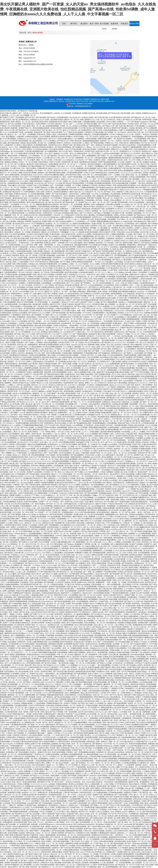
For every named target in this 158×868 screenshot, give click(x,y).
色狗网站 (115, 228)
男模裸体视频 (112, 370)
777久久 (57, 561)
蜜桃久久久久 (29, 843)
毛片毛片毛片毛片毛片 (149, 818)
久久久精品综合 (68, 160)
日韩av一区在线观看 (140, 272)
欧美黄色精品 (126, 805)
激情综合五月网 (48, 523)
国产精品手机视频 (90, 124)
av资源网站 (14, 542)
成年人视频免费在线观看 (120, 544)
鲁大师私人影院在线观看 (67, 393)
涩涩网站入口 (92, 306)
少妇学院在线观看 (90, 597)
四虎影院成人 (63, 410)
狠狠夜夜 (14, 128)
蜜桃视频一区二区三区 (150, 175)
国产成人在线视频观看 (35, 739)
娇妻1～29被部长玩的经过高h (113, 160)
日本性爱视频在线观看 (67, 442)
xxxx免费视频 (78, 425)
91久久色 (31, 381)
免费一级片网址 (20, 381)
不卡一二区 (149, 629)
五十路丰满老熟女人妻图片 (131, 697)
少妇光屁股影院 (14, 434)
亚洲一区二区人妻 (133, 419)
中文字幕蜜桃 (10, 459)
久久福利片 (4, 444)
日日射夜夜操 (129, 224)
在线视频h (91, 415)
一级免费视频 (10, 856)
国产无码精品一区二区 (30, 376)
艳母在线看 (123, 534)
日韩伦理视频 (141, 657)
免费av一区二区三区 (53, 228)
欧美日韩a (81, 478)
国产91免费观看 (6, 357)
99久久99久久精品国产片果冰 (82, 302)
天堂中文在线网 (146, 470)
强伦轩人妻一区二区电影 (29, 255)
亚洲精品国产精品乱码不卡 (109, 190)
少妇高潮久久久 (94, 858)
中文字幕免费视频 (10, 139)
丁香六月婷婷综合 (151, 576)
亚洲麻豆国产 (68, 430)
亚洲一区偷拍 (16, 328)
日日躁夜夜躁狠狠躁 (118, 470)
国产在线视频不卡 (70, 756)
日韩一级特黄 (83, 255)
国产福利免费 (41, 117)
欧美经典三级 (52, 463)
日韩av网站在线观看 (111, 555)
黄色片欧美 (26, 315)
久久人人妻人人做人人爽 (68, 689)
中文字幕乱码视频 (68, 563)
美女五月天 (112, 466)
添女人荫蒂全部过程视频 (84, 625)
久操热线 (18, 425)
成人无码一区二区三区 (8, 285)
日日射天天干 (38, 285)
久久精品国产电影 (146, 495)
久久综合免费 (5, 321)
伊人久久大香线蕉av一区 (91, 368)
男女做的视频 (116, 194)
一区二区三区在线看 (25, 285)
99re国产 (51, 750)
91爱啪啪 (28, 221)
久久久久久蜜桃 (128, 756)
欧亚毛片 (8, 739)
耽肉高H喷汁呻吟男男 (68, 247)
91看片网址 (38, 856)
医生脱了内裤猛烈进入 (21, 247)
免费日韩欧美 (22, 699)
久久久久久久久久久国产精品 (131, 173)
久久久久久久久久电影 (49, 565)
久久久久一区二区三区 (11, 187)
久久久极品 (132, 659)
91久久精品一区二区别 (21, 512)
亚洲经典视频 (151, 684)
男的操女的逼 (68, 198)
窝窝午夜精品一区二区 (28, 417)
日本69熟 (4, 211)
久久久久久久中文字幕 (138, 300)
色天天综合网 (114, 510)
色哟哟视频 (8, 597)
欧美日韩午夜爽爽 (30, 173)
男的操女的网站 (71, 238)
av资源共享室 (95, 181)
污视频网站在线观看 (31, 368)
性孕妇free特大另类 (103, 534)
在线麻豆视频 (67, 353)
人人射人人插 (65, 669)
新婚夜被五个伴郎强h (90, 185)
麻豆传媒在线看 (14, 143)
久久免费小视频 (89, 177)
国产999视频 (15, 529)
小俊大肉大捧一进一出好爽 (146, 207)
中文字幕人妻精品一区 (129, 767)
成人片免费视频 (151, 417)
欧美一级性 (4, 158)
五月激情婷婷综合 (143, 338)
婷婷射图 (138, 557)
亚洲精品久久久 (82, 287)
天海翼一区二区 (66, 126)
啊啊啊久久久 (11, 453)
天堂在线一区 (58, 215)
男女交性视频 (144, 372)
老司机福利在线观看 (147, 410)
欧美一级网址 (132, 846)
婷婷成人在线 (29, 491)
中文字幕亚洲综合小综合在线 (120, 117)
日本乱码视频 (27, 357)
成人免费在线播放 (149, 714)
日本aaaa (57, 213)
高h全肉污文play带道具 (128, 145)
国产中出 (109, 442)
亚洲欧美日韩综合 (33, 655)
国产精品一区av (42, 154)
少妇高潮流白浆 (137, 805)
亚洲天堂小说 (19, 756)
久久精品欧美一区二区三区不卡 (71, 527)
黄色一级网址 (26, 434)
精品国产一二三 (66, 207)
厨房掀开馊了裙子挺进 (42, 132)
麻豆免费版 (20, 578)
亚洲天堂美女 (74, 194)
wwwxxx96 (128, 824)
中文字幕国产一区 (95, 366)
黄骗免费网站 (112, 540)
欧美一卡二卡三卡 (24, 801)
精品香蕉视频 (121, 277)
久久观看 (10, 523)
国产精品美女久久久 (149, 194)
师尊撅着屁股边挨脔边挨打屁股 (38, 410)
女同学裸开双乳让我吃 (73, 175)
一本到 (123, 699)
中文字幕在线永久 (85, 612)
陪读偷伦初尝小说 (18, 786)
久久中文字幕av (60, 812)
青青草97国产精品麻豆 (120, 128)
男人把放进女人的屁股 (68, 478)
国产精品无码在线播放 (63, 697)
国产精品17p (94, 287)
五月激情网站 (98, 519)
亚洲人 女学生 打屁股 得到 (82, 351)
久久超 (129, 559)
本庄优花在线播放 (116, 669)
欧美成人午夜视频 (37, 247)
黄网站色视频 (54, 262)
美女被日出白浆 (121, 517)
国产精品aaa (69, 544)
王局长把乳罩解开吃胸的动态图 (112, 264)
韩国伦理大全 (10, 266)
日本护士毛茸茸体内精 (37, 705)
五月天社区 (4, 196)
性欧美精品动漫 (58, 366)
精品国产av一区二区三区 (64, 722)
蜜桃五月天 (49, 292)
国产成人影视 (25, 612)
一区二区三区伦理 (92, 137)
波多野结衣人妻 (54, 625)
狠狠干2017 (74, 349)
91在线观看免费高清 (31, 406)
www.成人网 (130, 788)
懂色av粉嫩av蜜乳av (66, 139)
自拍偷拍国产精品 (83, 818)
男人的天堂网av (109, 224)
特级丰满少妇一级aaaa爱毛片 (43, 434)
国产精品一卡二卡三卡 (79, 402)
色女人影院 (100, 275)
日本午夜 (59, 536)
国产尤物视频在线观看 (130, 570)
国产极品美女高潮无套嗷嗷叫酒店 (86, 733)
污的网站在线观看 (104, 149)
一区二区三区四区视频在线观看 (76, 366)
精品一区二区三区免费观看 (21, 332)
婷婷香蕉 (16, 255)
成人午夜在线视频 (121, 383)
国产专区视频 (82, 296)
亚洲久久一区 (59, 292)
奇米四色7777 (151, 211)
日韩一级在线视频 (71, 712)
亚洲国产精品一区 (32, 625)
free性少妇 (39, 440)
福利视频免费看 (71, 408)
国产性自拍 (44, 351)
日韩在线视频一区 (69, 474)
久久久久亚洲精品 (50, 141)
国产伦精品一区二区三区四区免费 (110, 156)
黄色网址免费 (143, 623)
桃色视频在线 (111, 623)
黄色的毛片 (54, 357)
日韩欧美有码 (76, 209)
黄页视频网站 (93, 599)
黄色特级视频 (69, 391)
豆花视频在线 (32, 572)
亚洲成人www (104, 137)
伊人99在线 (11, 650)
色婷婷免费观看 (116, 294)
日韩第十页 (28, 294)
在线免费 (73, 534)
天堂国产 (13, 778)
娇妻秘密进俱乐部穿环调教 (78, 340)
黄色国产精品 (100, 500)
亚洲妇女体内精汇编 (29, 795)
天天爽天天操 (15, 168)
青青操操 (138, 693)
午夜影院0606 (144, 570)
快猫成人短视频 (120, 746)
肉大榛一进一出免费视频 (47, 143)
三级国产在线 (43, 701)
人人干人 (85, 432)
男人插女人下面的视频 (81, 453)
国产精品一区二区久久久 (128, 720)
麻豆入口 (66, 130)
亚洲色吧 (12, 818)
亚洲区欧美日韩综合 (34, 158)
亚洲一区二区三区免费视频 (43, 506)
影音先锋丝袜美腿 (89, 149)
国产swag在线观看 (29, 449)
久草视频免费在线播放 (135, 302)
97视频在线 (23, 156)
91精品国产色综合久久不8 (65, 491)
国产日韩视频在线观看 (98, 553)
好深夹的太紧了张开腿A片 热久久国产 (15, 177)
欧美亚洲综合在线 (27, 839)
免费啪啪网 (100, 582)
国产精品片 (124, 867)
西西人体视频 (133, 283)
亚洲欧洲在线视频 (112, 640)
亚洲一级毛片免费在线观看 (10, 175)
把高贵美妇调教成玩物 (139, 502)
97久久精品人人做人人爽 (31, 508)
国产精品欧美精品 (80, 357)
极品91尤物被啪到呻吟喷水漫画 (17, 457)
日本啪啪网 (45, 538)
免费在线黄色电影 (36, 181)
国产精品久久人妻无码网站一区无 (125, 260)
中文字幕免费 (35, 177)
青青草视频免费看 (48, 226)
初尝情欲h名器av (57, 120)
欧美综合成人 (119, 321)
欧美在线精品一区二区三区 (87, 258)
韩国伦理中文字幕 (126, 527)
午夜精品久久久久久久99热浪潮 (23, 555)
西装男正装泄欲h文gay (21, 383)
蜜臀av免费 (127, 635)
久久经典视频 (22, 321)
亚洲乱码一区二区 (128, 406)
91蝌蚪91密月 (35, 209)
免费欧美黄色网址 (14, 557)
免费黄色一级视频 (148, 370)
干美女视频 (146, 219)
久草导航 (57, 733)
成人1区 (147, 315)
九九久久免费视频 (108, 773)
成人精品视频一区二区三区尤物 (12, 665)
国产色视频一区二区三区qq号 (116, 132)
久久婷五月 (119, 209)
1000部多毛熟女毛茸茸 (13, 525)
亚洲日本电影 (55, 234)
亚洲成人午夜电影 (26, 323)
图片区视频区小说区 (107, 434)
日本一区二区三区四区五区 (106, 120)
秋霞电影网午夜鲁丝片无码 (25, 638)
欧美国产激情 (66, 379)
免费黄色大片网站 (131, 793)
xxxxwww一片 (142, 292)
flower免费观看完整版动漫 (14, 408)
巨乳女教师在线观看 (56, 149)
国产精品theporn (140, 215)
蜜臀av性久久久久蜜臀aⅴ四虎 (122, 149)
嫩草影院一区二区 (132, 521)
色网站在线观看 (106, 323)
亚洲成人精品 (148, 693)
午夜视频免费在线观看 (19, 725)
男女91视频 (55, 209)
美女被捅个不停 (133, 342)
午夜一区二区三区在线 (65, 655)
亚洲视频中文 (126, 137)
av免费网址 (121, 578)
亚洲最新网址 (111, 578)
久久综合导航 (144, 599)
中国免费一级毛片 (62, 275)
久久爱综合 (18, 145)
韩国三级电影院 (124, 684)
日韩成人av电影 (88, 117)
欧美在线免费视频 (98, 529)
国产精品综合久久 (22, 130)
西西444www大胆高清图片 (18, 281)
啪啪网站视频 (38, 372)
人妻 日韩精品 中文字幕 (130, 584)
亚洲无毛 (49, 192)
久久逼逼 (14, 238)
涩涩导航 (143, 287)
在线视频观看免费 (7, 716)
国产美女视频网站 (99, 238)
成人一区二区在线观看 (97, 797)
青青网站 (87, 204)
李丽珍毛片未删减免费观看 (132, 147)
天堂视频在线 (22, 538)
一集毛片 (140, 512)
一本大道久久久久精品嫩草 (60, 200)
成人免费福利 (81, 563)
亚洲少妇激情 (98, 279)
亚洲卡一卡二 (76, 308)
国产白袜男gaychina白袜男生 (84, 824)
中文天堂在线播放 (76, 243)
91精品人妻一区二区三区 (37, 519)
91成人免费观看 (90, 517)
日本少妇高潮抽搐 (95, 722)
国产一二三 (134, 268)
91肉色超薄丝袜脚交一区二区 (90, 272)
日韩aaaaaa (77, 436)
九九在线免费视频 (122, 300)
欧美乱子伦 (141, 648)
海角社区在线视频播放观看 (37, 444)
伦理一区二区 (18, 215)
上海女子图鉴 (109, 784)
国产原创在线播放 (22, 752)
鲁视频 (119, 735)
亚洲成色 (121, 313)
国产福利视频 (14, 506)
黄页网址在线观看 (38, 623)
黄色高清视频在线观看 (41, 128)
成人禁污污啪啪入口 (29, 366)
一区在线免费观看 (140, 139)
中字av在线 (127, 710)
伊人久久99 (116, 374)
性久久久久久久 (34, 459)
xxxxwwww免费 (6, 264)
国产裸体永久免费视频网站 (98, 510)
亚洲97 (123, 468)
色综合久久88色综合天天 (58, 385)
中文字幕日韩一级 (119, 419)
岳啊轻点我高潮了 (27, 540)
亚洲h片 (124, 667)
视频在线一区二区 (39, 393)
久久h (43, 495)
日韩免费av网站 (63, 117)
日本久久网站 (111, 122)
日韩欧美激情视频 (107, 330)
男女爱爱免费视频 (38, 455)
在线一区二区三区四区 (14, 661)
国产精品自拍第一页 (70, 202)
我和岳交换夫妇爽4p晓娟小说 (75, 281)
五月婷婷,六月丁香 (50, 472)
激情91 (78, 773)
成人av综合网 (130, 839)
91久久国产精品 (49, 551)
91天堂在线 (78, 701)
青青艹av (34, 512)
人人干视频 (97, 750)
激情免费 (59, 682)
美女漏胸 (123, 510)
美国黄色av (86, 485)
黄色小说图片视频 (75, 122)
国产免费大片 (5, 117)
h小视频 (79, 289)
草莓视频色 (54, 538)
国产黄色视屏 (98, 128)
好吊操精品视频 (124, 642)
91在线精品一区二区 (61, 803)
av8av (86, 173)
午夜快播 (30, 761)
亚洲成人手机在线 (123, 141)
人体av (150, 262)
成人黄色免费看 (26, 865)
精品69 (71, 304)
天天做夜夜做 (40, 438)
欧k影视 (64, 476)
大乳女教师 (107, 391)
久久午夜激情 (68, 691)
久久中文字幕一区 (102, 147)
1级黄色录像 (86, 480)
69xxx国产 (110, 797)
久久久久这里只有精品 (121, 519)
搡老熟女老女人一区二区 (18, 196)
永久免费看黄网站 (51, 151)
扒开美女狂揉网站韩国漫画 (136, 258)
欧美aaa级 (98, 542)
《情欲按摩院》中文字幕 (77, 325)
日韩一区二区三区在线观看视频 (129, 540)
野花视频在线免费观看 (103, 183)
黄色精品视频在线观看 (104, 580)
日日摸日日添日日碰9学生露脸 (38, 234)
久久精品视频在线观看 (51, 669)
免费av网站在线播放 (123, 226)
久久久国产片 (57, 334)
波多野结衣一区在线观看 (141, 604)
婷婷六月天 (90, 266)
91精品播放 (5, 168)
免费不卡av (122, 846)
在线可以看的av (105, 287)
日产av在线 (87, 313)
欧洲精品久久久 (126, 646)
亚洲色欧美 (93, 334)
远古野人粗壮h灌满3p (86, 712)
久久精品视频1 (104, 194)
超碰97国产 (101, 372)
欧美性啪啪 (101, 122)
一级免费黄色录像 (143, 366)
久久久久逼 (36, 332)
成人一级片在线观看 (127, 701)
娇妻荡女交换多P (60, 506)
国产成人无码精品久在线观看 (56, 236)
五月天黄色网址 (56, 198)
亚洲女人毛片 (102, 525)
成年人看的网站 (70, 196)
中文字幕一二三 (49, 735)
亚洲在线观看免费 (56, 793)
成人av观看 (5, 725)
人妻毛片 (11, 489)
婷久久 (89, 627)
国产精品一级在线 (52, 860)
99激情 (134, 451)
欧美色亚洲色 (106, 181)
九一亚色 (57, 245)
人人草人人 (135, 432)
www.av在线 (123, 714)
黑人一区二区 (44, 584)
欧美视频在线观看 (7, 625)
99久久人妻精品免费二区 (22, 249)
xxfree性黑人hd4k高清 (41, 746)
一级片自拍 (141, 183)
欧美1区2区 (111, 351)
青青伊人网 (26, 455)
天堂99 (139, 219)
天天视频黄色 (119, 207)
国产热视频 (36, 470)
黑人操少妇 (130, 468)
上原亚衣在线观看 (146, 279)
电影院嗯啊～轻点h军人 (138, 404)
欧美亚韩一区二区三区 (142, 572)
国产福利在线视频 (22, 141)
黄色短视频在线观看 (60, 739)
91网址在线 (70, 718)
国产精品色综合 (34, 389)
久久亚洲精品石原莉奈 (34, 213)
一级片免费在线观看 (108, 340)
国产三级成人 (30, 342)
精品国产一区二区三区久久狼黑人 (20, 362)
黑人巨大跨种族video (52, 217)
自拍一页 (111, 226)
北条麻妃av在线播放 (11, 606)
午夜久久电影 (44, 406)
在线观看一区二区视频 (73, 185)
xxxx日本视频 (24, 292)
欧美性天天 (141, 311)
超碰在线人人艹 (123, 833)
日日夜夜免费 (84, 181)
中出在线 (56, 247)
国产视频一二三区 (99, 351)
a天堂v (137, 480)
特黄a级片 (21, 342)
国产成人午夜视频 (10, 221)
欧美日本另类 (48, 270)
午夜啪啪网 (106, 527)
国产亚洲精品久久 (79, 147)
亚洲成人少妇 (21, 729)
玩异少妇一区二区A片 (106, 621)
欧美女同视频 (79, 137)
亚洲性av (52, 589)
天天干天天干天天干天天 (76, 266)
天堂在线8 (58, 160)
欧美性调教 (14, 616)
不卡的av (20, 551)
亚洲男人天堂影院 (71, 703)
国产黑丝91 (12, 678)
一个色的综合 (82, 164)
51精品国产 (54, 667)
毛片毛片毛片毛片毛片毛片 (79, 381)
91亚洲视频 (21, 287)
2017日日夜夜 (48, 268)
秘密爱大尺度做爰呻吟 (136, 629)
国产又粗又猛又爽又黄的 (118, 124)
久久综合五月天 (109, 366)
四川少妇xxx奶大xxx (36, 281)
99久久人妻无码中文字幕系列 (124, 493)
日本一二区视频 (114, 175)
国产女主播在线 (20, 164)
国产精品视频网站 (117, 389)
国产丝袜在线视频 (24, 574)
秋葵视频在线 (123, 638)
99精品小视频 (40, 843)
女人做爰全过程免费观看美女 (80, 224)
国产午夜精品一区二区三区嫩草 (24, 160)
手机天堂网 (146, 359)
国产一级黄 (88, 572)
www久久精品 (6, 782)
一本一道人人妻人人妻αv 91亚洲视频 (98, 778)
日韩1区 (88, 211)
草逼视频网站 (44, 759)
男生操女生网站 (9, 572)
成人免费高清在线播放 (38, 230)
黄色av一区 (91, 147)
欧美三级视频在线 (98, 204)
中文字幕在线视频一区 (43, 302)
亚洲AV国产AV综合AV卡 (87, 591)
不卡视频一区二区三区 (131, 334)
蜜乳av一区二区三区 (72, 120)
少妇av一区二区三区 (142, 170)
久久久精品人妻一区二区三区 (132, 204)
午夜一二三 (151, 158)
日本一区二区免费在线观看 (65, 616)
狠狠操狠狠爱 (78, 353)
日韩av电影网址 (94, 404)
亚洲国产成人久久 (85, 202)
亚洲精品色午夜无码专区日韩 (102, 835)
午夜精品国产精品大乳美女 (56, 814)
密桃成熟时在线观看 (56, 644)
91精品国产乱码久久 (116, 595)
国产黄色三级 (83, 703)
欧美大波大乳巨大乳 (44, 334)
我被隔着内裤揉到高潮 (123, 678)
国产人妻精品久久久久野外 (59, 154)
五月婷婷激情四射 (11, 712)
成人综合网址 (57, 648)
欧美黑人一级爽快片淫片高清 (50, 557)
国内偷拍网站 (37, 818)
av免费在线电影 (109, 359)
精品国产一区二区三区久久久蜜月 (41, 219)
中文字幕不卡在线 (69, 226)
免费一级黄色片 (102, 742)
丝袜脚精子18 (101, 752)
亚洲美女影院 (36, 489)
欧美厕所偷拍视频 (33, 279)
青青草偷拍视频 (58, 370)
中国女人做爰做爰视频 (47, 835)
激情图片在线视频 (77, 230)
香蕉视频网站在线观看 (131, 669)
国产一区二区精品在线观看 (11, 245)
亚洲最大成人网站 (14, 236)
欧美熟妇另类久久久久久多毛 (79, 633)
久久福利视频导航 (9, 589)
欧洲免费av (85, 228)
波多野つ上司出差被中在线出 (119, 661)
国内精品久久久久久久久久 (138, 383)
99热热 (54, 833)
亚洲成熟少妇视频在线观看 (141, 449)
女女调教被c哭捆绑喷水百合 (134, 347)
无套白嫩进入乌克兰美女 (17, 185)
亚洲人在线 (32, 822)
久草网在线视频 (137, 525)
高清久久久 (142, 478)
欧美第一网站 (55, 748)
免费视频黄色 (33, 345)
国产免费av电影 (40, 463)
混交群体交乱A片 (93, 767)
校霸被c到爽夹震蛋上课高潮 (56, 640)
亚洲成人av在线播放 (80, 126)
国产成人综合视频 (24, 385)
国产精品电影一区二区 (134, 332)
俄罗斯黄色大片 (146, 567)
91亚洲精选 (23, 166)
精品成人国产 (152, 156)
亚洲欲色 (6, 635)
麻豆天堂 (37, 404)
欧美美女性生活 (92, 644)
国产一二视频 (8, 805)
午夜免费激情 (85, 805)
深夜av (123, 500)
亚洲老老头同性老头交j (57, 266)
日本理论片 (24, 735)
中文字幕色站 (116, 570)
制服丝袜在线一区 (62, 419)
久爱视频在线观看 (89, 122)
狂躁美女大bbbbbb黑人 (61, 650)
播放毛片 (137, 243)
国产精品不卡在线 (151, 805)
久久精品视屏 (81, 385)
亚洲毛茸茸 (22, 642)
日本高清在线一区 (73, 187)
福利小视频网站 (28, 190)
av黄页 (111, 258)
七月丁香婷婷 (91, 221)
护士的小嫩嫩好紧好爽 (102, 230)
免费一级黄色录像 (113, 500)
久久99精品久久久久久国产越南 (121, 610)
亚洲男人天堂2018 (18, 353)
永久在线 (92, 534)
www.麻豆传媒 (33, 803)
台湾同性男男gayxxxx (47, 824)
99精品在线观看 (122, 780)
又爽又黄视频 (123, 296)
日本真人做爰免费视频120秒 (61, 542)
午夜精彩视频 (81, 767)
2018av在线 (89, 455)
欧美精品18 (37, 221)
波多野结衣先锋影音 (123, 508)
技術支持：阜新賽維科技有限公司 (79, 106)
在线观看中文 (46, 468)
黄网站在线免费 (74, 521)
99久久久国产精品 (66, 151)
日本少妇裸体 (113, 810)
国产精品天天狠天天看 (34, 854)
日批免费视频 (46, 283)
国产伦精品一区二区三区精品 (144, 234)
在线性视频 (124, 555)
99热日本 (115, 527)
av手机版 (30, 287)
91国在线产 (70, 714)
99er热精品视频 (42, 644)
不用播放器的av (9, 729)
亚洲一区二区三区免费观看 (24, 510)
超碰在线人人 (53, 478)
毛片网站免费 (74, 574)
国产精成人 (89, 230)
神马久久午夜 (10, 130)
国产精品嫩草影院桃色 (25, 325)
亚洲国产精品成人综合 (55, 391)
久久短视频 (135, 402)
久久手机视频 (119, 788)
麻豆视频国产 (11, 137)
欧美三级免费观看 (15, 689)
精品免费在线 (116, 697)
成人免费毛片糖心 (27, 387)
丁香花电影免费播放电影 (120, 593)
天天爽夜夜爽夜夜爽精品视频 (33, 425)
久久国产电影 (141, 689)
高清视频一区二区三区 (95, 406)
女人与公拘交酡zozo (112, 379)
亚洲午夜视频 (147, 168)
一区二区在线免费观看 (123, 863)
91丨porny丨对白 (12, 147)
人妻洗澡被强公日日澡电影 (67, 820)
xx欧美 (48, 765)
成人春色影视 (51, 610)
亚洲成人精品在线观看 (29, 143)
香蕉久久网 (140, 839)
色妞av (106, 595)
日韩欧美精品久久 (127, 693)
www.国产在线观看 (126, 357)
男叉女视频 (150, 865)
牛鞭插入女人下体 (112, 143)
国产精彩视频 (23, 289)
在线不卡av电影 (55, 162)
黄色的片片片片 (14, 440)
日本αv (14, 321)
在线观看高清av (26, 393)
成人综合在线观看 (17, 151)
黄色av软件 (37, 497)
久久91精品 (52, 519)
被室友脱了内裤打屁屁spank (37, 164)
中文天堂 (136, 287)
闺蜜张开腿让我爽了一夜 (107, 139)
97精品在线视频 (75, 419)
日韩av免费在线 (17, 179)
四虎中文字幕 (97, 130)
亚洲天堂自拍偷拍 (50, 659)
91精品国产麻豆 (111, 396)
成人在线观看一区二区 (62, 219)
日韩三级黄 (45, 801)
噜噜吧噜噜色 (130, 438)
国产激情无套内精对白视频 (56, 173)
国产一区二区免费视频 (130, 446)
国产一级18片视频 (65, 364)
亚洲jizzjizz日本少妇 (31, 215)
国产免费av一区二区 (118, 606)
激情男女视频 (128, 243)
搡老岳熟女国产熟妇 (20, 198)
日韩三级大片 (98, 419)
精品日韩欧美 (28, 145)
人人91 (71, 170)
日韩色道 (32, 258)
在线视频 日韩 (63, 243)
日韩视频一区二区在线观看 (69, 580)
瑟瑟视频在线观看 (105, 493)
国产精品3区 (80, 487)
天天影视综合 (89, 425)
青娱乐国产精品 (124, 423)
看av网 (86, 648)
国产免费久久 (129, 353)
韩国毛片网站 (70, 328)
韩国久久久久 (19, 523)
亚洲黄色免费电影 (120, 597)
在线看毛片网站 (114, 173)
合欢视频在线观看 (139, 158)
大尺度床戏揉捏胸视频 (111, 217)
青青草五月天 (97, 217)
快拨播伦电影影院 (48, 287)
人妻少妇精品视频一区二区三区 (40, 699)
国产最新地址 (52, 156)
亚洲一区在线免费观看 (144, 778)
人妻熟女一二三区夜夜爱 (31, 226)
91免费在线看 (131, 500)
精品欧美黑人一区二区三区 (19, 480)
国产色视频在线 (104, 353)
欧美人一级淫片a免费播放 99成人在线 (82, 372)
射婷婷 (28, 744)
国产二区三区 (123, 396)
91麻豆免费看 (112, 846)
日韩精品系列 (78, 151)
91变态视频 (139, 353)
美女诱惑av (115, 247)
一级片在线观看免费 (113, 584)
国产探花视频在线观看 (44, 258)
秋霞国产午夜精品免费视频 (44, 483)
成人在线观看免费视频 (51, 126)
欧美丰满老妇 (130, 657)
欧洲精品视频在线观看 (54, 691)
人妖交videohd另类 (102, 574)
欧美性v (39, 697)
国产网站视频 (44, 200)
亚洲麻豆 (146, 162)
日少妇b (36, 865)
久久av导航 (39, 190)
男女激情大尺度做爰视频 (108, 848)
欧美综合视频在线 (31, 408)
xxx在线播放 (119, 262)
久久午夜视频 (83, 427)
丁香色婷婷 (145, 790)
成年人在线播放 (47, 179)
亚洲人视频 (113, 357)
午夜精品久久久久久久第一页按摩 (128, 134)
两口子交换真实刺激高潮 (138, 255)
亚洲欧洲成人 (118, 323)
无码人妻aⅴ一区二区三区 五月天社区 (18, 765)
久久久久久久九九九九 (33, 553)
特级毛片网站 (54, 701)
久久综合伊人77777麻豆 (84, 160)
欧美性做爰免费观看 (133, 376)
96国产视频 (142, 848)
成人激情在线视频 (147, 285)
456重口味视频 (106, 325)
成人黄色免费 (15, 404)
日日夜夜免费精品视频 (32, 548)
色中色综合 (101, 449)
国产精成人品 (53, 612)
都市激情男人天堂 (113, 398)
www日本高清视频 (133, 232)
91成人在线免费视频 (132, 803)
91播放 (144, 650)
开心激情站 (147, 457)
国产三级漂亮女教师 (33, 485)
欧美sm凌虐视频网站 (126, 170)
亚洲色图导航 (103, 652)
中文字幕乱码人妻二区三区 (35, 228)
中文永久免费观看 (77, 168)
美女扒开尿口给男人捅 (73, 635)
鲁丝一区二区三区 (21, 432)
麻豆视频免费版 (43, 591)
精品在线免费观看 (51, 342)
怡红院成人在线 (113, 468)
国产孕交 (91, 355)
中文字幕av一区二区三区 (44, 170)
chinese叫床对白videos (39, 612)
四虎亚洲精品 (32, 317)
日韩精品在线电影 (32, 137)
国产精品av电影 (65, 744)
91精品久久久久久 (62, 684)
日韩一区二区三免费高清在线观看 (12, 213)
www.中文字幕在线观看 (73, 149)
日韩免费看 (112, 219)
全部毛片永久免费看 (84, 234)
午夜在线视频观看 (10, 302)
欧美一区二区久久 (82, 718)
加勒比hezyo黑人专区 (134, 251)
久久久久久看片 (67, 733)
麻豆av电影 (52, 355)
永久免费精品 (79, 139)
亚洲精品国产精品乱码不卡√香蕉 (35, 478)
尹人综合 (76, 761)
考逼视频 (129, 213)
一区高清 (83, 355)
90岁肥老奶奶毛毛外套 (101, 234)
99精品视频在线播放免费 (98, 427)
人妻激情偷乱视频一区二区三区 (42, 595)
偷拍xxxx (4, 323)
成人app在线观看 (36, 141)
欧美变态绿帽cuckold (79, 582)
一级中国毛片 (119, 835)
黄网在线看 (105, 708)
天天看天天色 (70, 584)
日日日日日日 (38, 175)
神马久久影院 (14, 170)
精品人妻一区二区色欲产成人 (113, 198)
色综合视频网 (47, 325)
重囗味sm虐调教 (72, 355)
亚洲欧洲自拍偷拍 (40, 323)
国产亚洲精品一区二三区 (36, 678)
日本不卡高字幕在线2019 (39, 262)
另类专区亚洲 (124, 270)
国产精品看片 (150, 347)
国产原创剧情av (128, 563)
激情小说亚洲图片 (92, 190)
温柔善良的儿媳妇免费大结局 (138, 277)
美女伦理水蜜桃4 (39, 765)
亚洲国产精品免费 (11, 863)
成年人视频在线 (98, 196)
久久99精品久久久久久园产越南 (135, 156)
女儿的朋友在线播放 (41, 149)
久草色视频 (89, 183)
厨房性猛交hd (38, 362)
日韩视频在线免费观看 (90, 421)
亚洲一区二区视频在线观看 (21, 470)
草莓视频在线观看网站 (96, 616)
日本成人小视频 (17, 173)
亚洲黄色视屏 (84, 370)
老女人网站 (150, 695)
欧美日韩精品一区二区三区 (137, 841)
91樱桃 (143, 432)
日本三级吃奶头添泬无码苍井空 (136, 504)
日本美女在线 (99, 379)
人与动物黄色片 (76, 593)
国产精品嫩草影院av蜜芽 (83, 423)
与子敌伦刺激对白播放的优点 (20, 623)
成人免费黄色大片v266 (70, 788)
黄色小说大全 (38, 665)
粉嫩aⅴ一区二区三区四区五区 (103, 495)
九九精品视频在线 (84, 238)
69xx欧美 (134, 786)
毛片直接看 (61, 858)
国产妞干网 (140, 676)
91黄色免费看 (91, 663)
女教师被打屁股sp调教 (68, 699)
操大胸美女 (31, 349)
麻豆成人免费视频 (14, 599)
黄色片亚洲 (4, 234)
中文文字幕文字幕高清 (81, 241)
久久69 (150, 646)
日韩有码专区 (140, 589)
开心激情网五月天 (41, 277)
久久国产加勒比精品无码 (98, 173)
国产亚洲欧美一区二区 (116, 682)
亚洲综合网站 (88, 436)
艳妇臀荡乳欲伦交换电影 (88, 162)
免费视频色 (147, 712)
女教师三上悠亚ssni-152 (127, 166)
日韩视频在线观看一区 (87, 640)
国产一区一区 (40, 555)
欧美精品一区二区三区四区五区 (57, 224)
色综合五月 (147, 196)
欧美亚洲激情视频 (38, 194)
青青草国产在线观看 (94, 198)
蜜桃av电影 (125, 217)
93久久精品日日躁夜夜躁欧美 (147, 722)
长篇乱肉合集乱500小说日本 (57, 567)
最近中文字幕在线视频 (25, 302)
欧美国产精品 (119, 676)
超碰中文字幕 (36, 744)
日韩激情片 (142, 597)
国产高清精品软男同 (146, 822)
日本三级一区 (110, 765)
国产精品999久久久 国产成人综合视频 (26, 814)
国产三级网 (94, 540)
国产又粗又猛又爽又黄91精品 (130, 168)
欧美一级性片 (129, 674)
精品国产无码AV (79, 644)
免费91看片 (5, 708)
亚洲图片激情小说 (48, 221)
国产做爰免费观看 (81, 674)
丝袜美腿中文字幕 (66, 406)
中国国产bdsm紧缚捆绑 (76, 801)
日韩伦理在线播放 (101, 158)
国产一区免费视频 (29, 134)
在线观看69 (110, 209)
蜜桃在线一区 (51, 446)
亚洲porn (79, 323)
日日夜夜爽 (25, 776)
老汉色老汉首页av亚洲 (40, 122)
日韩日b (120, 334)
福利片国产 (54, 689)
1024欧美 (80, 621)
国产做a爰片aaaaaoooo (140, 122)
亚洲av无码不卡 (6, 720)
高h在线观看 (82, 769)
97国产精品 (132, 667)
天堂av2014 (144, 616)
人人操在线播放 (23, 262)
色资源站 (150, 459)
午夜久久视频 (100, 430)
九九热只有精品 (74, 659)
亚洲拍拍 (97, 160)
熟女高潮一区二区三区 (79, 321)
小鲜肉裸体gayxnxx (128, 325)
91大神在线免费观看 (115, 355)
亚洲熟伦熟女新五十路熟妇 (136, 483)
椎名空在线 (137, 771)
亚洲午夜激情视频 (7, 334)
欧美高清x (51, 230)
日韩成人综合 (138, 315)
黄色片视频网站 (6, 383)
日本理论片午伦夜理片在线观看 (146, 663)
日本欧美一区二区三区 (59, 521)
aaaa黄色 (67, 332)
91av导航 (68, 531)
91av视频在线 (87, 519)
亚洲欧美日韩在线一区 (22, 194)
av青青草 (94, 226)
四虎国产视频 (136, 608)
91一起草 (120, 179)
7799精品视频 (14, 746)
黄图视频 (86, 457)
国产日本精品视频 (15, 604)
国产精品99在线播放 (112, 196)
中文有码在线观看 (51, 829)
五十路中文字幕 (98, 716)
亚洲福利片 (95, 338)
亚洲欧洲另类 (86, 130)
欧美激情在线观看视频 (61, 461)
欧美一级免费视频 (109, 506)
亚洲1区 (110, 383)
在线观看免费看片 (11, 272)
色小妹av (151, 255)
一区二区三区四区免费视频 (18, 219)
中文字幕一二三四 (88, 298)
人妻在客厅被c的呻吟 (71, 793)
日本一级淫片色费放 (29, 168)
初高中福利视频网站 (60, 372)
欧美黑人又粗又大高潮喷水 (100, 812)
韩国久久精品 (51, 134)
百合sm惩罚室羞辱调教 (52, 311)
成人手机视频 (76, 686)
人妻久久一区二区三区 (149, 179)
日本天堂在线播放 (65, 453)
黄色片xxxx (138, 389)
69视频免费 (50, 338)
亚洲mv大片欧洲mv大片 (110, 328)
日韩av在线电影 (15, 306)
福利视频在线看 (38, 151)
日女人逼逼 (75, 822)
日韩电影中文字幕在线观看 (94, 132)
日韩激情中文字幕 (79, 570)
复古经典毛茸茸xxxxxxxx (22, 224)
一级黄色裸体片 (50, 674)
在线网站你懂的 (75, 529)
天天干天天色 (109, 317)
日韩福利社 (10, 610)
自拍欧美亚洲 (70, 374)
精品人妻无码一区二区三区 (125, 366)
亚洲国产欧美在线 (58, 253)
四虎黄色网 (48, 739)
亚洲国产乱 (148, 544)
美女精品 (109, 831)
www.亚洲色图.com (82, 714)
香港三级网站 (95, 788)
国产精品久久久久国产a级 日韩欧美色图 (137, 120)
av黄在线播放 (46, 810)
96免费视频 (45, 727)
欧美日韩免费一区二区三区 (38, 589)
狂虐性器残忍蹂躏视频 (97, 268)
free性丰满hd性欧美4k (21, 827)
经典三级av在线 (76, 141)
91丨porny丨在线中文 (8, 727)
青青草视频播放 (138, 137)
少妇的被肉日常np (132, 238)
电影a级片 (4, 181)
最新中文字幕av (90, 207)
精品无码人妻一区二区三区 (144, 610)
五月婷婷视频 (76, 368)
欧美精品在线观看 (134, 631)
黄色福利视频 (147, 540)
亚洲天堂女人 (84, 459)
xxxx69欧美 (4, 253)
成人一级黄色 (37, 669)
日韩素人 (153, 442)
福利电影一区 (151, 655)
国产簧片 (84, 268)
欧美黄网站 (117, 491)
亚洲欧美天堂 (121, 236)
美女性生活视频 (151, 336)
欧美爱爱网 (68, 644)
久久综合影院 (129, 209)
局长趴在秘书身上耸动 (21, 587)
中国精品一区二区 (62, 349)
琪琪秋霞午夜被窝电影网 (48, 264)
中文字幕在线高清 (113, 268)
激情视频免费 (60, 251)
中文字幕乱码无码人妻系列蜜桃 (102, 332)
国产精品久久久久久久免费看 (74, 270)
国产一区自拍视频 (18, 117)
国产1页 (11, 497)
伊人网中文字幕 (148, 160)
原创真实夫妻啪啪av (61, 192)
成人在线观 (45, 209)
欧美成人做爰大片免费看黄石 (122, 253)
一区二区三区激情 (55, 336)
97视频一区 (77, 364)
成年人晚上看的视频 (132, 179)
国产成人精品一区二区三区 (52, 130)
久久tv (8, 451)
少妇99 (77, 283)
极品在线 (46, 357)
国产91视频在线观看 (127, 480)
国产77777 (135, 372)
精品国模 (150, 183)
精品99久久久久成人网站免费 (89, 349)
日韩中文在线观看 (94, 720)
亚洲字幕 (24, 200)
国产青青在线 (130, 676)
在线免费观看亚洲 (121, 782)
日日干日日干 (144, 238)
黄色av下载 (121, 266)
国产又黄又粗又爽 (101, 117)
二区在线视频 (108, 321)
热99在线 (48, 370)
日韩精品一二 (116, 691)
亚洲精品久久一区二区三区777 (137, 461)
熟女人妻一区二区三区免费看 (60, 351)
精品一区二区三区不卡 (100, 618)
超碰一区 (101, 867)
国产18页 (50, 529)
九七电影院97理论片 (36, 453)
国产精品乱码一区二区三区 (141, 117)
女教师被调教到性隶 (87, 580)
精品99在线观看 (51, 421)
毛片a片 (22, 272)
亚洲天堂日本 (59, 531)
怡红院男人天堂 (21, 277)
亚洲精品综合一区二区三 (86, 277)
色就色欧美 (47, 211)
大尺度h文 (91, 385)
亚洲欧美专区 (48, 213)
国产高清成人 (87, 419)
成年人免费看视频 (7, 510)
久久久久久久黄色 (13, 839)
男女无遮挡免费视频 (14, 366)
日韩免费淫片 (130, 689)
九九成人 (87, 555)
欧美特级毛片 (43, 795)
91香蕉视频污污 (66, 241)
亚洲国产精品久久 (25, 128)
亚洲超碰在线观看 (102, 385)
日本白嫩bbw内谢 (68, 289)
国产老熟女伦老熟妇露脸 (143, 531)
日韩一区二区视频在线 (47, 480)
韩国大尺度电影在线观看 (48, 364)
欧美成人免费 (113, 816)
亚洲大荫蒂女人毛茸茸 (128, 769)
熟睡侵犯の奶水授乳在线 (103, 487)
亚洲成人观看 (105, 253)
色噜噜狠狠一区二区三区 (84, 158)
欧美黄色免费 (136, 194)
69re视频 (13, 538)
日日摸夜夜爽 (150, 200)
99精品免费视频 (109, 508)
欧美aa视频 (110, 372)
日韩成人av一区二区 (60, 540)
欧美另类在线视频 (71, 272)
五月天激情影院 (129, 294)
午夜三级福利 (51, 455)
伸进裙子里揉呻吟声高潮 (125, 436)
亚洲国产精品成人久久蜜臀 (44, 187)
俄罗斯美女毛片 (117, 353)
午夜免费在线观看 (110, 572)
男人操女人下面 (138, 200)
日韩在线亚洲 (62, 134)
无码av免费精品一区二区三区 (121, 200)
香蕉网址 (36, 351)
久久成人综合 (141, 181)
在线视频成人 (13, 323)
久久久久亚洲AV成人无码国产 (61, 300)
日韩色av (136, 559)
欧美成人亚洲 (36, 559)
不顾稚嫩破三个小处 (68, 232)
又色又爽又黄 (19, 553)
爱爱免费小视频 (94, 345)
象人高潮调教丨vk (112, 304)
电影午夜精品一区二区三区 (21, 122)
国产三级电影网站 (63, 686)
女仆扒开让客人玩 (131, 249)
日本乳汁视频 (130, 773)
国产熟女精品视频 (59, 313)
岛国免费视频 (54, 164)
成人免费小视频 (6, 260)
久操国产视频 (40, 839)
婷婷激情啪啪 (5, 376)
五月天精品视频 (58, 389)
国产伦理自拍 (75, 298)
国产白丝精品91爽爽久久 (65, 221)
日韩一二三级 (134, 285)
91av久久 (89, 487)
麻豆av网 (38, 325)
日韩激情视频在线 (57, 710)
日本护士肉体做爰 (110, 638)
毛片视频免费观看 (87, 850)
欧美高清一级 (152, 559)
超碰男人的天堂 (34, 196)
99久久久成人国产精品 (84, 748)
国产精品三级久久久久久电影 (25, 334)
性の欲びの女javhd (65, 156)
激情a (51, 296)
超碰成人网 (133, 848)
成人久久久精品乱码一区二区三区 (91, 192)
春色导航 (100, 243)
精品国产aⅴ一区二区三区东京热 (131, 304)
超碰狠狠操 (21, 317)
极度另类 (60, 627)
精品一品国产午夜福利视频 (73, 177)
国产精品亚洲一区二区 (70, 500)
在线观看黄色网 (34, 727)
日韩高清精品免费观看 (29, 359)
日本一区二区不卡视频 (25, 710)
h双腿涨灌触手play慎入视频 (106, 298)
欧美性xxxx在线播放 (84, 196)
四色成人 (70, 480)
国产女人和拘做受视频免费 (74, 737)
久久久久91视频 (152, 425)
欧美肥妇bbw (53, 444)
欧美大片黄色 (102, 168)
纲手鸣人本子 (84, 812)
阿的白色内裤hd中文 (107, 300)
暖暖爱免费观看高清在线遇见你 (120, 158)
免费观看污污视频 (119, 319)
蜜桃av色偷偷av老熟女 (13, 190)
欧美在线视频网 (91, 168)
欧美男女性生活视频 (122, 797)
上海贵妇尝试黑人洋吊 (120, 230)
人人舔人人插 (21, 572)
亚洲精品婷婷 (92, 311)
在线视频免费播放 (35, 534)
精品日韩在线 (117, 627)
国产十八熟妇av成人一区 (80, 332)
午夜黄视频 (15, 419)
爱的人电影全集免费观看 (107, 334)
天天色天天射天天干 (28, 340)
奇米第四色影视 (30, 308)
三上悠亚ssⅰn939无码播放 (111, 154)
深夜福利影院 (145, 476)
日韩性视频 (103, 799)
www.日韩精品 (116, 812)
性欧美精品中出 (57, 196)
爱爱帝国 (143, 559)
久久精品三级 (54, 317)
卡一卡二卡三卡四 (74, 519)
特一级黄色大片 (6, 410)
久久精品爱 (80, 232)
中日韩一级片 (54, 591)
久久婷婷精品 (80, 221)
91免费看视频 (55, 379)
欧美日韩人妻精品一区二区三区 (73, 559)
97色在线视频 (140, 126)
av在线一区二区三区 (103, 415)
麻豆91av (107, 128)
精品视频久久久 (142, 368)
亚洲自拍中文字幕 (144, 453)
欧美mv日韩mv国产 (116, 803)
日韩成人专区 (130, 680)
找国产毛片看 (35, 712)
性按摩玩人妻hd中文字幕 (51, 304)
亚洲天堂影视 (88, 759)
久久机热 (113, 249)
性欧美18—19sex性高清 (22, 559)
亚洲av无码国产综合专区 (104, 425)
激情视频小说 (8, 421)
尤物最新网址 (132, 245)
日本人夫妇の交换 (74, 315)
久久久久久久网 (98, 461)
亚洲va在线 (41, 134)
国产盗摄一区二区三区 (92, 330)
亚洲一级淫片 (29, 580)
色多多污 (80, 211)
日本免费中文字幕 (118, 213)
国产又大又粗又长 (87, 213)
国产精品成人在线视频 (48, 858)
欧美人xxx (140, 398)
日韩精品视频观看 (62, 190)
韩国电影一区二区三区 (100, 211)
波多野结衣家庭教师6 (117, 612)
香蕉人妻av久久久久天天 (134, 192)
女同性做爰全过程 (42, 381)
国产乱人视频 (104, 733)
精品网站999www (100, 790)
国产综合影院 (63, 489)
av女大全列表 (96, 457)
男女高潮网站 (148, 385)
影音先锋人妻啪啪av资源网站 (42, 466)
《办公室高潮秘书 (130, 349)
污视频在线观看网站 (76, 134)
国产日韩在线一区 (120, 750)
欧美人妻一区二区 (143, 640)
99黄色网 (21, 137)
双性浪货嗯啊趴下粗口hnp (104, 678)
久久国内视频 (21, 349)
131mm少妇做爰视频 (137, 202)
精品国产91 (140, 294)
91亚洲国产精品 (31, 805)
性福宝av (93, 776)
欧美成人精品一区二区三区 (77, 362)
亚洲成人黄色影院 (136, 128)
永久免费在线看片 (130, 340)
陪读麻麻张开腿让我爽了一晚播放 (84, 578)
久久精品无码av (116, 147)
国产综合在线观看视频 (63, 601)
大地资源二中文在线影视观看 (17, 370)
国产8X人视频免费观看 (109, 302)
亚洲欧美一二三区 (16, 536)
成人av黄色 (88, 795)
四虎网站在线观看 (42, 379)
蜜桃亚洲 (147, 270)
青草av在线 (124, 514)
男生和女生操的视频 (22, 504)
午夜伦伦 (145, 430)
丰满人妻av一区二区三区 (66, 166)
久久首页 (115, 701)
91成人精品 (84, 810)
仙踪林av (122, 302)
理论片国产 (47, 648)
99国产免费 (9, 835)
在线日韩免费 (5, 128)
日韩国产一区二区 (45, 502)
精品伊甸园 (138, 551)
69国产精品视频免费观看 (108, 162)
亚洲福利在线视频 (34, 283)
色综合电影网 (153, 404)
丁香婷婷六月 (133, 517)
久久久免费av (119, 272)
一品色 (72, 763)
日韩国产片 (28, 374)
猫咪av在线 (30, 833)
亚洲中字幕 (122, 478)
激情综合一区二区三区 (122, 449)
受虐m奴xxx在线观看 (140, 843)
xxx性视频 (124, 712)
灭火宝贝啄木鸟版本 (69, 311)
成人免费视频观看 (13, 340)
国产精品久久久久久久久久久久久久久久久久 (35, 461)
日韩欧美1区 (151, 807)
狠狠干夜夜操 (78, 517)
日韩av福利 (50, 705)
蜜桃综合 (106, 610)
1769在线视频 (28, 306)
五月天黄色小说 (60, 268)
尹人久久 (41, 822)
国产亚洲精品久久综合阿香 (90, 294)
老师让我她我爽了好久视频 (67, 797)
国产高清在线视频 (64, 578)
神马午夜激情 (27, 149)
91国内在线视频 (80, 198)
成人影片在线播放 (127, 551)
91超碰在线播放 (20, 718)
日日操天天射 (30, 797)
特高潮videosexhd (55, 145)
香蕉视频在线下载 (127, 860)
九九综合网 (102, 468)
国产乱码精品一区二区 (83, 716)
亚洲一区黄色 (14, 612)
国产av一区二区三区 (135, 330)
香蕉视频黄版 (54, 525)
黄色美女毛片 (63, 574)
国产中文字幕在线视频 (137, 459)
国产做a (153, 230)
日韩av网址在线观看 (113, 204)
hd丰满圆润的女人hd (68, 525)
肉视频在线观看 (27, 703)
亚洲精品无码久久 (95, 321)
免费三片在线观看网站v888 (129, 130)
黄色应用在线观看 (106, 705)
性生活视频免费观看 (47, 536)
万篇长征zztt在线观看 (75, 132)
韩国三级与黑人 (86, 735)
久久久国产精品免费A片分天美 (138, 746)
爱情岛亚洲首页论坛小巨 (144, 810)
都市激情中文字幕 (37, 423)
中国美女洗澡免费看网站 (38, 355)
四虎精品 (95, 446)
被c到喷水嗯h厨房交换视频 (124, 187)
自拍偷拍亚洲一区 (68, 323)
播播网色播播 (30, 695)
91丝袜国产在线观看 (111, 145)
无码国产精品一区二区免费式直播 (111, 601)
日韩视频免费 (127, 718)
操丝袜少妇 (72, 427)
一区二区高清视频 (76, 204)
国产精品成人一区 (95, 769)
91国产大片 (4, 306)
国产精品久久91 (63, 141)
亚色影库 (85, 799)
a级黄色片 (121, 192)
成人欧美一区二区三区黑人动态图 (59, 604)
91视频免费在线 (134, 298)
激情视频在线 (125, 655)
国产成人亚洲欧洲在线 (21, 120)
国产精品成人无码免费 (63, 285)
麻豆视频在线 (148, 251)
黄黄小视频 (86, 529)
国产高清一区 (132, 236)
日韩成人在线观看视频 (137, 177)
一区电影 (126, 614)
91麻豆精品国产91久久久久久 (89, 689)
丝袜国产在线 (32, 185)
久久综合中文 (132, 266)
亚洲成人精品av (142, 748)
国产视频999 (98, 684)
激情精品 (34, 451)
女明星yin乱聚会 (6, 485)
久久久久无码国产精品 (16, 330)
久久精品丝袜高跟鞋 (72, 294)
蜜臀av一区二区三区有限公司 (96, 383)
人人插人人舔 (97, 480)
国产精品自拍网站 (87, 574)
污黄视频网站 (99, 166)
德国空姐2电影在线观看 (78, 827)
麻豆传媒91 (37, 593)
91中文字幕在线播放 (27, 644)
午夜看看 (102, 531)
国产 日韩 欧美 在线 (41, 306)
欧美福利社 (108, 519)
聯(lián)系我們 (38, 33)
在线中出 (57, 179)
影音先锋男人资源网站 (22, 338)
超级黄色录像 (30, 650)
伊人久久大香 (152, 733)
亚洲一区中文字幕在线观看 (127, 672)
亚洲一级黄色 (111, 672)
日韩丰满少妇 (124, 143)
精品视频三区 (106, 228)
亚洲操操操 (68, 514)
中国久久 (144, 334)
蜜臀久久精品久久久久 (64, 780)
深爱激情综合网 (14, 183)
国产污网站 (70, 251)
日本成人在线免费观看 (32, 179)
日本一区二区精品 (77, 342)
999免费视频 (57, 720)
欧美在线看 (45, 508)
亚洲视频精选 (79, 771)
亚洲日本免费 (47, 387)
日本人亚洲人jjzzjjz (24, 818)
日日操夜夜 (98, 391)
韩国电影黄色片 (17, 294)
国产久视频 (79, 472)
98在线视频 (108, 538)
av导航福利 (9, 400)
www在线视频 (139, 417)
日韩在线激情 (11, 325)
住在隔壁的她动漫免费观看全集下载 (119, 408)
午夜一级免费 (52, 415)
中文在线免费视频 (54, 517)
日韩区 (140, 266)
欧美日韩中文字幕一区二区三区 (107, 151)
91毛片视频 (80, 374)
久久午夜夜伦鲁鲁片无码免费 (25, 154)
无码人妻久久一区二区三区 (10, 268)
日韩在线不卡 (33, 200)
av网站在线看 (85, 194)
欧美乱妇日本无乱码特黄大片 (51, 177)
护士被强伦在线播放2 (135, 750)
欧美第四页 (59, 614)
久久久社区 (110, 177)
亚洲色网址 (20, 228)
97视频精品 (58, 270)
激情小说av (74, 192)
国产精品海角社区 (27, 463)
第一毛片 (13, 287)
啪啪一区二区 (83, 534)
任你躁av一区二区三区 (8, 289)
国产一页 (70, 283)
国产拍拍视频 (101, 277)
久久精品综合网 (127, 221)
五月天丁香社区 (142, 281)
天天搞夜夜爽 (14, 644)
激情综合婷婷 (35, 608)
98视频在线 (44, 336)
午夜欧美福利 (22, 453)
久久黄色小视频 (69, 682)
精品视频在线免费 (27, 183)
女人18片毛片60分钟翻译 (134, 198)
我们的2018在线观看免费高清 (92, 400)
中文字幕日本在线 (49, 737)
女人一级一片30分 (70, 795)
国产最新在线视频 (35, 166)
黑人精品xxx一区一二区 (13, 134)
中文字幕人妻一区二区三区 (14, 640)
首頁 (29, 33)
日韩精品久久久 (10, 347)
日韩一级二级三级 (76, 495)
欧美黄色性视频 (98, 304)
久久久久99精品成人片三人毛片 (108, 725)
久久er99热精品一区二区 (37, 156)
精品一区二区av (77, 555)
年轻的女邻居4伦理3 (116, 504)
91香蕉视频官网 (69, 576)
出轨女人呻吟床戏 (128, 374)
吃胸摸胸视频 (59, 376)
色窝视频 (58, 226)
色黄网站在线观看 (151, 313)
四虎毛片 (38, 387)
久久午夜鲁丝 (68, 347)
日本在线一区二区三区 (29, 657)
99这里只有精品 (66, 425)
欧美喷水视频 (122, 279)
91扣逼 (43, 415)
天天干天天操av (17, 308)
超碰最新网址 (5, 315)
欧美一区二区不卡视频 (133, 160)
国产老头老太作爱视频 (113, 604)
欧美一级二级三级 (89, 398)
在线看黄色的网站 (136, 270)
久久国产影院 (113, 270)
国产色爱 (76, 300)
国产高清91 (51, 117)
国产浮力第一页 (111, 166)
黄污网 (143, 253)
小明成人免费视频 (140, 306)
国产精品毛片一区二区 (13, 336)
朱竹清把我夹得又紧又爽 (29, 584)
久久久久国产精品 (150, 381)
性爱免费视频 (62, 652)
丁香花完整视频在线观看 (37, 527)
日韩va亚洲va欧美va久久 (21, 451)
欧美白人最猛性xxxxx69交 (14, 476)
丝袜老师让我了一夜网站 (71, 228)
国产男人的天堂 (127, 574)
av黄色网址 (141, 500)
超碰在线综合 (59, 238)
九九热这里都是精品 (96, 285)
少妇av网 (128, 272)
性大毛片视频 (109, 502)
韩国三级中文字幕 (150, 147)
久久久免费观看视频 (113, 364)
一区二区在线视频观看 (16, 563)
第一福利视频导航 (77, 200)
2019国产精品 (90, 151)
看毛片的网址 (116, 763)
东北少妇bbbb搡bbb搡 (120, 183)
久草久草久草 (136, 423)
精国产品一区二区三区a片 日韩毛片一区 (15, 209)
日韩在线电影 (138, 718)
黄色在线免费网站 (46, 215)
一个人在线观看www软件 (91, 686)
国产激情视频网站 (121, 255)
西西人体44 (145, 387)
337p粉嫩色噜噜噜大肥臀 (139, 776)
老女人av (73, 154)
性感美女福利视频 (123, 652)
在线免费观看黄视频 (142, 854)
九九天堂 (95, 194)
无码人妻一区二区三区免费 (141, 731)
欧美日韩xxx (50, 349)
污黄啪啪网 (127, 850)
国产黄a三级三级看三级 (33, 211)
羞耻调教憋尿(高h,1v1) (58, 398)
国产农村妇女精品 (97, 818)
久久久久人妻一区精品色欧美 (35, 476)
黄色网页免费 (151, 258)
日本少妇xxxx (152, 650)
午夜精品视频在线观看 (24, 251)
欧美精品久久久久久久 (105, 207)
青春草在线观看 (79, 646)
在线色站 (154, 170)
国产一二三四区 (53, 368)
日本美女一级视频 (22, 614)
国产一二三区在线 (76, 124)
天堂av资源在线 (62, 633)
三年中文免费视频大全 (11, 438)
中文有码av (31, 241)
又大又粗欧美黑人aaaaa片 (103, 491)
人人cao (34, 686)
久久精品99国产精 (141, 742)
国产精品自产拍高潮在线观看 (74, 183)
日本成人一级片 (58, 502)
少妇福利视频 (33, 812)
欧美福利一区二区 (116, 451)
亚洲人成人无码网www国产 (114, 438)
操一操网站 (109, 703)
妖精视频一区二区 (25, 351)
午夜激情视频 (38, 769)
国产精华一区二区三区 (21, 230)
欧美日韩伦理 (127, 618)
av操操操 (52, 784)
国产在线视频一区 (38, 315)
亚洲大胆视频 (38, 251)
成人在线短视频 (77, 572)
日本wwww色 (120, 434)
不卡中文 (94, 442)
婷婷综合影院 (43, 139)
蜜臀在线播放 (135, 143)
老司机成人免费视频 (39, 529)
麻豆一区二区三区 (99, 202)
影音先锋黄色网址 (56, 383)
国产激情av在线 (80, 145)
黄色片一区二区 (146, 393)
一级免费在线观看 (101, 761)
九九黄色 (64, 776)
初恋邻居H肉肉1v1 (145, 633)
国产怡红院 (64, 204)
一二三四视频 (28, 631)
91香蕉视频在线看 (41, 145)
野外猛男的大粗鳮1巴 (32, 415)
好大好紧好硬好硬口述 (16, 576)
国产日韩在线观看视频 (11, 466)
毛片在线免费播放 (98, 485)
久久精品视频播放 (137, 217)
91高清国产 (105, 689)
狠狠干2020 (133, 638)
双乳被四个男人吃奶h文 (100, 606)
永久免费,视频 (21, 241)
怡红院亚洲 (100, 177)
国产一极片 (91, 145)
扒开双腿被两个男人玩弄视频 (147, 680)
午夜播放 (143, 784)
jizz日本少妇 (39, 183)
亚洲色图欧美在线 (140, 574)
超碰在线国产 (143, 245)
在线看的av (101, 672)
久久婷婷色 (7, 255)
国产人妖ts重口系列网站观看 (118, 202)
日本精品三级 (33, 264)
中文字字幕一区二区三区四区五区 (116, 744)
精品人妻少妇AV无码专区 (39, 398)
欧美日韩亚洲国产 (69, 417)
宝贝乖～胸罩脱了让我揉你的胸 (139, 837)
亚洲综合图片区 (83, 776)
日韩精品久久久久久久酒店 (40, 120)
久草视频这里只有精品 (24, 372)
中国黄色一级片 (72, 752)
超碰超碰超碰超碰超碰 (91, 141)
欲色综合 (118, 345)
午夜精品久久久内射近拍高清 (87, 260)
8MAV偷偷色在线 (140, 221)
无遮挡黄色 (153, 623)
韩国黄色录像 (70, 867)
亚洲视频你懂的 (68, 512)
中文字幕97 (34, 442)
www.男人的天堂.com (79, 345)
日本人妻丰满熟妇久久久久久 (116, 485)
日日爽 (32, 311)
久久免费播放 (73, 665)
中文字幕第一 (107, 750)
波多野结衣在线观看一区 (93, 610)
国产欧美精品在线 (67, 306)
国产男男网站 (86, 283)
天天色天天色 (101, 336)
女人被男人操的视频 (7, 591)
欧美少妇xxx (6, 470)
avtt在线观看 (145, 578)
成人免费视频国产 (43, 449)
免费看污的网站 (15, 495)
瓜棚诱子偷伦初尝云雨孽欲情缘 (14, 279)
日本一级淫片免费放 (38, 504)
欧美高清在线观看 (91, 232)
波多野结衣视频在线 (36, 370)
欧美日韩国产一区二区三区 (139, 230)
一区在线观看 (14, 204)
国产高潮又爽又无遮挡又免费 (97, 669)
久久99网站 (25, 398)
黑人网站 (120, 249)
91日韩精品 (61, 355)
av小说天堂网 (56, 289)
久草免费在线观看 (59, 283)
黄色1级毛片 (4, 404)
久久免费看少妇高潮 (132, 476)
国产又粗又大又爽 (113, 805)
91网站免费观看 (60, 657)
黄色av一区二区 (149, 661)
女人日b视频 (85, 856)
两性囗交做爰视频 (126, 799)
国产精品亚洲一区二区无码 (56, 606)
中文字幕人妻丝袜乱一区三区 (58, 124)
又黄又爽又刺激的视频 (47, 255)
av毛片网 (79, 759)
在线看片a (77, 531)
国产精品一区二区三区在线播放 (64, 387)
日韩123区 (79, 215)
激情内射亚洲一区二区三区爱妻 (89, 154)
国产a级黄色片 (81, 616)
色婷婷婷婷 (4, 629)
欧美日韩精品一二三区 (36, 432)
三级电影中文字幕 (117, 689)
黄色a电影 (81, 523)
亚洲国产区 (69, 389)
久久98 (112, 134)
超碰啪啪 (132, 534)
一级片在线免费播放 (23, 646)
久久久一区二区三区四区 (55, 843)
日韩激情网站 (90, 200)
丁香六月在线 (75, 841)
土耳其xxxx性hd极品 (72, 497)
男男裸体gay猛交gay (37, 610)
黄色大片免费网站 (27, 170)
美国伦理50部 (6, 814)
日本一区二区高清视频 (91, 323)
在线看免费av (46, 831)
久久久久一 (5, 846)
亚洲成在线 (36, 232)
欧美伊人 (60, 143)
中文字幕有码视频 (26, 531)
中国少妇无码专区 (13, 387)
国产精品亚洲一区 (80, 389)
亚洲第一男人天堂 (107, 345)
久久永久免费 (100, 266)
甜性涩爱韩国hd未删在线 (127, 292)
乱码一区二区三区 (68, 158)
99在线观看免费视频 (31, 536)
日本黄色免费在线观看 (75, 173)
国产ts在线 (126, 827)
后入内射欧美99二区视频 (137, 485)
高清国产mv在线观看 (99, 466)
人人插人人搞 (132, 478)
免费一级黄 (38, 245)
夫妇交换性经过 (119, 483)
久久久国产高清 (27, 245)
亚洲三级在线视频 (36, 582)
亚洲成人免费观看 (150, 173)
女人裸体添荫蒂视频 (146, 317)
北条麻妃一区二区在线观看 (52, 576)
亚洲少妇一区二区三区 (40, 385)
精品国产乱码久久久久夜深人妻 (126, 241)
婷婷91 (45, 489)
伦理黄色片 (91, 336)
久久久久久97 (22, 667)
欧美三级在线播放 (7, 232)
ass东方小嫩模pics (39, 391)
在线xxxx (144, 275)
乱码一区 (125, 691)
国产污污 (84, 285)
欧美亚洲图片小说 (54, 476)
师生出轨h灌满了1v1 (59, 132)
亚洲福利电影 (152, 166)
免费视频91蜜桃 (25, 147)
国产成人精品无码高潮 (90, 531)
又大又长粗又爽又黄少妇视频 (96, 270)
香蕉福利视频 (51, 820)
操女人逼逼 (96, 347)
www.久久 (99, 359)
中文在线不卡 (49, 400)
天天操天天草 (105, 693)
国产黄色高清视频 (97, 143)
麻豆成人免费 (11, 262)
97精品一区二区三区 (70, 359)
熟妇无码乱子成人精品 (68, 277)
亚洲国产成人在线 (87, 219)
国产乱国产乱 (13, 618)
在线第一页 (25, 674)
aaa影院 (59, 417)
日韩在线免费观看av (111, 130)
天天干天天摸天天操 (52, 425)
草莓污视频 (9, 194)
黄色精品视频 (34, 289)
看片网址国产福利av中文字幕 (12, 406)
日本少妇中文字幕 (19, 810)
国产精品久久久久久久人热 (30, 468)
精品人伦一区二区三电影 (100, 393)
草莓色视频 (145, 298)
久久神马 (13, 253)
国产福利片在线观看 (16, 211)
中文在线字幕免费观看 (18, 234)
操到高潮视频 (119, 538)
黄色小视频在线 (136, 345)
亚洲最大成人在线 (121, 472)
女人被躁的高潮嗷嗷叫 (82, 614)
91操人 (119, 120)
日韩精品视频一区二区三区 (114, 576)
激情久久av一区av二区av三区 (75, 627)
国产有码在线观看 (124, 308)
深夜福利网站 (70, 260)
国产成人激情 (106, 349)
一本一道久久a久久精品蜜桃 (117, 820)
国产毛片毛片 (30, 117)
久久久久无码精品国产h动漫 (13, 132)
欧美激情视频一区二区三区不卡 (98, 247)
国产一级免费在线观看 (15, 759)
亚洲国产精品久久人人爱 (39, 383)
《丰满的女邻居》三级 (26, 243)
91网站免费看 (113, 168)
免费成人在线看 (58, 294)
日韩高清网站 (95, 432)
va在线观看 (29, 132)
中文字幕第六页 (73, 476)
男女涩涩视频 (104, 249)
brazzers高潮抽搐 (139, 807)
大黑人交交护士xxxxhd (18, 158)
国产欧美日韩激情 (128, 364)
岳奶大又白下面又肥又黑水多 (146, 374)
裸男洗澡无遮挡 (64, 742)
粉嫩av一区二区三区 (77, 663)
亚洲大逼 (70, 587)
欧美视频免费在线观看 (139, 519)
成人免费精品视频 (41, 493)
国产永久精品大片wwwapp (101, 614)
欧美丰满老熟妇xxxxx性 (30, 846)
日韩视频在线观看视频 (149, 319)
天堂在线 (28, 151)
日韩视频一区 (95, 228)
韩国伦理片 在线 (133, 470)
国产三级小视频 (23, 570)
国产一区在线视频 (103, 470)
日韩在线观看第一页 (77, 546)
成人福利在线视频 (66, 357)
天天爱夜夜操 (19, 744)
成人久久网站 (50, 807)
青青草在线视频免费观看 (18, 601)
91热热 (52, 759)
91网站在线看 (51, 438)
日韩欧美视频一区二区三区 (120, 650)
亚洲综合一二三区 (124, 122)
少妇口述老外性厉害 (68, 234)
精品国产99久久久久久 (83, 304)
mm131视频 (93, 245)
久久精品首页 (151, 126)
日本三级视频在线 (45, 408)
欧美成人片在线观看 (30, 525)
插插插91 (41, 173)
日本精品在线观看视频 (127, 368)
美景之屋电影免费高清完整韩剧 (124, 185)
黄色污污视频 (129, 323)
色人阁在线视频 (107, 559)
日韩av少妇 (69, 472)
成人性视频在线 (131, 705)
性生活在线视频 (93, 357)
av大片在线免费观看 (92, 472)
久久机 (29, 841)
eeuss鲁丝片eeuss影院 (33, 270)
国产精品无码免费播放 (63, 147)
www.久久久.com (102, 712)
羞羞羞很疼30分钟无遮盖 (58, 122)
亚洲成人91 (91, 281)
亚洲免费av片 (37, 659)
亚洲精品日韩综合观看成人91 (23, 260)
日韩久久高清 (49, 190)
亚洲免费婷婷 (8, 822)
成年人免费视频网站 (89, 156)
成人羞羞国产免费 (121, 338)
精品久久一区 (5, 173)
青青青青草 (126, 194)
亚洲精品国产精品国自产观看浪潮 (26, 835)
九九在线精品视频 (146, 682)
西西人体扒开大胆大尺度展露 (44, 275)
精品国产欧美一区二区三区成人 (19, 391)
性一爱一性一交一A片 (130, 735)
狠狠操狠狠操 (5, 674)
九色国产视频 (22, 258)
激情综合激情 (13, 156)
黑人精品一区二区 (145, 720)
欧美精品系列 (88, 391)
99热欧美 (20, 221)
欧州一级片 (118, 381)
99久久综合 (136, 542)
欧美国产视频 (5, 179)
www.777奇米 (85, 852)
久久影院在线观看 (142, 364)
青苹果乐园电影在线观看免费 (82, 262)
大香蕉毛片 (149, 357)
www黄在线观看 (34, 436)
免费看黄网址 (98, 551)
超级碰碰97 (56, 302)
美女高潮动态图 (6, 207)
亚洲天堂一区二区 (54, 563)
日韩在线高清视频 (57, 272)
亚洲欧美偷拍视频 (46, 561)
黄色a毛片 (81, 387)
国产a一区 (77, 421)
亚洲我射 (11, 228)
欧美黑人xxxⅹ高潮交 (111, 480)
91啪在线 (126, 345)
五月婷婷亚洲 (35, 827)
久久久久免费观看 (92, 434)
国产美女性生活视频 (126, 557)
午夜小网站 (12, 317)
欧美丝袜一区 (40, 446)
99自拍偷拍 (104, 357)
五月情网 (136, 253)
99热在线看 (86, 209)
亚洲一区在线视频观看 (142, 553)
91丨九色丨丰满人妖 (120, 283)
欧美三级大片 (110, 436)
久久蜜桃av (152, 478)
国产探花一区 (120, 251)
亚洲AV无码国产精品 (76, 493)
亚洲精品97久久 (126, 151)
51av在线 (125, 459)
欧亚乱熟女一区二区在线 (33, 551)
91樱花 (138, 474)
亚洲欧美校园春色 (71, 370)
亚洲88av (104, 810)
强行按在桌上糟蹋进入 (137, 296)
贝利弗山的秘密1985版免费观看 (100, 413)
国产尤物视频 (41, 695)
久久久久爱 (77, 279)
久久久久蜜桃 (95, 264)
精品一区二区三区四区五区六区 (127, 495)
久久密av (35, 773)
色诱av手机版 (97, 224)
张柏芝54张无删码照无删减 (54, 175)
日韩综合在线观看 (14, 449)
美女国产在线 (140, 756)
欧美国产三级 (120, 258)
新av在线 (43, 368)
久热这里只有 (62, 659)
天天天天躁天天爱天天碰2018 (112, 347)
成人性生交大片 (75, 117)
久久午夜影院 (84, 264)
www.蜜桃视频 (121, 245)
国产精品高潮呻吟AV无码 (128, 164)
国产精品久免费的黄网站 (142, 421)
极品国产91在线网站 (125, 139)
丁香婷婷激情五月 (100, 727)
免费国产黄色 (26, 816)
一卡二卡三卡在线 (31, 652)
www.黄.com (88, 483)
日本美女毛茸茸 (133, 124)
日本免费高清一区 (51, 362)
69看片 (92, 703)
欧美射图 (76, 285)
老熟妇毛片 (94, 601)
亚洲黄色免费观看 (130, 355)
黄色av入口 (17, 455)
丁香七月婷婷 (13, 521)
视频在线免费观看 (149, 536)
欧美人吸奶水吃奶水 (77, 190)
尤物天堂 (22, 217)
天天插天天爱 (122, 298)
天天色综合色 (118, 663)
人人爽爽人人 (11, 385)
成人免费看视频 (33, 837)
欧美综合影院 (106, 557)
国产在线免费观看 (118, 376)
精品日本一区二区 (107, 338)
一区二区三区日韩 (52, 708)
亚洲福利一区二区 (27, 187)
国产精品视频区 (139, 824)
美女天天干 (53, 139)
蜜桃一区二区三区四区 (45, 160)
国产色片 (132, 338)
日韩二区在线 (128, 553)
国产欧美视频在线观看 (57, 608)
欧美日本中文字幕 (60, 170)
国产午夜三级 (5, 419)
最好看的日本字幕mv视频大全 (129, 587)
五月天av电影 (27, 691)
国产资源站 (135, 642)
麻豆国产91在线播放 (145, 349)
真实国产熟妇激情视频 (43, 260)
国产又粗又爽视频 (49, 166)
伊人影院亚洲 (19, 625)
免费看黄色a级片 (50, 714)
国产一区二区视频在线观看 (67, 438)
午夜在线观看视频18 (110, 164)
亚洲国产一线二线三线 (134, 162)
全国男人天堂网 (142, 321)
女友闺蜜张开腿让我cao (70, 213)
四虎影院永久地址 (11, 217)
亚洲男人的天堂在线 (125, 572)
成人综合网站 (19, 270)
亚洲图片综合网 (111, 489)
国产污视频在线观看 (80, 334)
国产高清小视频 (80, 306)
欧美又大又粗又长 (151, 204)
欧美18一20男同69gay (82, 466)
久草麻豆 (86, 143)
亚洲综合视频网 (56, 128)
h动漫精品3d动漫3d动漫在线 (76, 253)
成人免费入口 (60, 187)
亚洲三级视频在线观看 (103, 374)
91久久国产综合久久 (120, 391)
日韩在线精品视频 (101, 175)
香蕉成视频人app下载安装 (28, 364)
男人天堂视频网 (75, 684)
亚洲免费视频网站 (99, 423)
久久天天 (116, 551)
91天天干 (121, 461)
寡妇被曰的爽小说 (151, 606)
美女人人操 (40, 349)
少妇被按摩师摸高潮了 (148, 283)
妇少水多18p (115, 137)
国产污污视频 (65, 262)
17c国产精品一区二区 (102, 843)
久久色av (44, 608)
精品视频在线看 (103, 417)
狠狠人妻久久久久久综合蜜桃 (56, 315)
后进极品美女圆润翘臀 (120, 404)
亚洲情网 (54, 410)
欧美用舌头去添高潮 (115, 635)
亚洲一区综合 (35, 672)
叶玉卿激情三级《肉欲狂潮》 (22, 565)
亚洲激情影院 (138, 625)
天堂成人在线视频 (126, 215)
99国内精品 (82, 292)
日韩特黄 (16, 735)
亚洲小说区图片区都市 (68, 708)
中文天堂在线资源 (14, 126)
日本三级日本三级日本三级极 (41, 298)
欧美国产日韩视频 (62, 529)
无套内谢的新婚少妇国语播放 (49, 207)
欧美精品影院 (102, 786)
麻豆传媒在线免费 (13, 540)
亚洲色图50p (49, 423)
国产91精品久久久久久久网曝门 (40, 313)
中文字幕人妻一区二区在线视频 (50, 359)
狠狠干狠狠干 (97, 440)
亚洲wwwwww (89, 319)
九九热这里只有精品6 (63, 582)
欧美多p (14, 298)
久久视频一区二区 (74, 446)
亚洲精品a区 (46, 196)
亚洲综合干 (120, 238)
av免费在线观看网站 (18, 379)
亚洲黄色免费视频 (22, 423)
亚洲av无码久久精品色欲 (121, 402)
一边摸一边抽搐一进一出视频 (35, 567)
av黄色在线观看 (91, 139)
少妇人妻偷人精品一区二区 (32, 126)
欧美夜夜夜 (12, 345)
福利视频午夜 (60, 523)
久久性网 (46, 158)
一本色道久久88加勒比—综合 (75, 782)
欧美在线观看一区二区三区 (69, 451)
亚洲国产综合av (145, 446)
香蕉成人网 (37, 648)
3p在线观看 (100, 640)
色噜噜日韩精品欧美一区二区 (78, 396)
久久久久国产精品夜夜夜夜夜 (85, 512)
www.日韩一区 (88, 175)
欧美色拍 (90, 678)
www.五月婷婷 (125, 725)
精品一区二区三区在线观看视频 (25, 421)
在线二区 (27, 720)
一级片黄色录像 (63, 663)
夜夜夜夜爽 (83, 803)
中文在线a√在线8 (83, 226)
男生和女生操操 (42, 241)
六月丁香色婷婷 (145, 268)
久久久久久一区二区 (28, 204)
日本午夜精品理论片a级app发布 (121, 801)
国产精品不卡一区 (84, 438)
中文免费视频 (141, 166)
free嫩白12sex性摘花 (25, 253)
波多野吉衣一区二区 (114, 553)
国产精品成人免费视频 (150, 243)
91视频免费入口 (140, 529)
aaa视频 (72, 846)
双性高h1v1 (17, 357)
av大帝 (12, 141)
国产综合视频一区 (12, 824)
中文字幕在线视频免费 (88, 631)
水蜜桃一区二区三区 (70, 181)
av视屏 (132, 593)
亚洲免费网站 (54, 306)
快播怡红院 (81, 247)
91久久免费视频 (104, 306)
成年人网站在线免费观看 (145, 406)
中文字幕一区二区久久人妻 (39, 544)
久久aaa (119, 340)
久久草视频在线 (126, 315)
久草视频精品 (16, 315)
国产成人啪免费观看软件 (144, 487)
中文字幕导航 (105, 854)
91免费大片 (133, 472)
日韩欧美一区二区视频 (22, 232)
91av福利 (137, 430)
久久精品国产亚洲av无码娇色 (46, 427)
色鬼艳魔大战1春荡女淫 (94, 478)
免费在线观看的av (95, 126)
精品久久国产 (27, 648)
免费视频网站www (112, 514)
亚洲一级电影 (103, 292)
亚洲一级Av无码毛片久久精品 (61, 279)
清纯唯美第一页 (93, 362)
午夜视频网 (106, 213)
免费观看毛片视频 (14, 793)
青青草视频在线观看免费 (90, 300)
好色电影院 (25, 582)
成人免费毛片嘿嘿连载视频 (98, 803)
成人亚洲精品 (130, 538)
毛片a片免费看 (45, 137)
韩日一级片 (52, 797)
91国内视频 (4, 480)
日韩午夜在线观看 (127, 733)
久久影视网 (99, 703)
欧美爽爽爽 (61, 631)
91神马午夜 (91, 275)
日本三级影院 (139, 336)
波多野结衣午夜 (90, 449)
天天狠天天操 (43, 266)
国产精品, (98, 213)
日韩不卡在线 (141, 325)
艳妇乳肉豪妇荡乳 (133, 466)
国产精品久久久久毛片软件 (131, 154)
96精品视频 (122, 466)
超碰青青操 (39, 243)
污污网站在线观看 (11, 275)
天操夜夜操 (110, 238)
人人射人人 (76, 219)
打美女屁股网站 (44, 185)
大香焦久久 (63, 440)
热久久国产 (46, 402)
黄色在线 (92, 582)
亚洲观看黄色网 (138, 850)
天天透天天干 (94, 810)
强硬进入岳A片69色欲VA (50, 232)
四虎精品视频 (8, 270)
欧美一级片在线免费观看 (66, 249)
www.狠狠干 (73, 803)
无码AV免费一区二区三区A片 (11, 149)
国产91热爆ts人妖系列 (106, 245)
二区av (80, 483)
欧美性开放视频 (101, 219)
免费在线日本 (135, 275)
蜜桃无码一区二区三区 (11, 468)
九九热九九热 (130, 321)
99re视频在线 (10, 241)
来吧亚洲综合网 (110, 739)
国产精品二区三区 (97, 459)
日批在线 (57, 296)
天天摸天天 (64, 381)
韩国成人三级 (49, 251)
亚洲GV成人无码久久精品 (75, 502)
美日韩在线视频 (127, 336)
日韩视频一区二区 (22, 610)
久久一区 (55, 765)
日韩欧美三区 (96, 444)
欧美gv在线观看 (26, 419)
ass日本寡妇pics (12, 283)
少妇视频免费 (59, 466)
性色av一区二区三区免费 (28, 162)
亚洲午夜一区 (89, 699)
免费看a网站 (63, 413)
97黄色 (85, 413)
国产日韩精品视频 (33, 474)
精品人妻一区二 (121, 330)
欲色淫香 (74, 669)
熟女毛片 (79, 166)
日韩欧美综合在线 (9, 784)
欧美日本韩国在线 (66, 642)
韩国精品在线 (25, 529)
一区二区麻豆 (88, 166)
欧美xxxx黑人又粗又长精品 (123, 529)
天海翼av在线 (74, 739)
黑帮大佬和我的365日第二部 (37, 202)
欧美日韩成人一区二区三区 (66, 287)
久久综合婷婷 (34, 198)
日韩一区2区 (114, 720)
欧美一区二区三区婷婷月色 (82, 744)
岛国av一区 (74, 264)
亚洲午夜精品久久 (133, 387)
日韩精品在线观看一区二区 (79, 839)
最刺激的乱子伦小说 (42, 300)
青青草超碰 (152, 292)
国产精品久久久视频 (50, 574)
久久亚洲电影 (53, 493)
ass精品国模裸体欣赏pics (10, 608)
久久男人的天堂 (93, 253)
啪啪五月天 (109, 255)
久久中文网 (72, 540)
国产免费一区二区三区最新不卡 (102, 241)
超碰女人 (108, 419)
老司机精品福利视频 (78, 742)
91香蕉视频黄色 (30, 192)
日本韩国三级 (22, 527)
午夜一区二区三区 (84, 393)
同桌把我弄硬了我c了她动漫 (74, 383)
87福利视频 (111, 277)
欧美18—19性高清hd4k (110, 289)
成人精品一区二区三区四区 (73, 319)
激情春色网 (37, 304)
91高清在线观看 (93, 325)
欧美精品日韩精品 (105, 185)
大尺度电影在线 (68, 245)
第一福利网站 (22, 727)
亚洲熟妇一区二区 (143, 773)
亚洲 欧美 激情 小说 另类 (119, 567)
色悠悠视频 (45, 279)
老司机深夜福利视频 (70, 128)
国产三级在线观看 (121, 795)
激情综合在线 (83, 756)
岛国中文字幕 (65, 769)
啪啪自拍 (88, 134)
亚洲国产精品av (25, 676)
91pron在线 (145, 587)
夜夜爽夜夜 (86, 446)
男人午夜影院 (19, 400)
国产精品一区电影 (102, 200)
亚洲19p (41, 421)
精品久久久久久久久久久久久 (59, 168)
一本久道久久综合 (55, 430)
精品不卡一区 (42, 340)
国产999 (55, 699)
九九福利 (129, 234)
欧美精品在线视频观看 (119, 659)
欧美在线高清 (114, 761)
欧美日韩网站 (41, 124)
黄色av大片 (66, 302)
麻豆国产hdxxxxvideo (9, 771)
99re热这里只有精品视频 (18, 436)
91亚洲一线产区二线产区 (79, 410)
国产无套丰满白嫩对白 (60, 194)
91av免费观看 (150, 198)
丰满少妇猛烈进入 (29, 124)
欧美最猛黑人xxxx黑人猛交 (48, 451)
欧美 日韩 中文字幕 (81, 786)
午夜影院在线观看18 (75, 597)
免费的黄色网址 (76, 457)
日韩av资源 (121, 232)
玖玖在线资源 (109, 285)
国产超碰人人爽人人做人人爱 (112, 686)
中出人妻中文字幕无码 (124, 359)
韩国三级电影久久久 (88, 120)
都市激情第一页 (84, 444)
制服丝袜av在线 (65, 317)
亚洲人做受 (41, 192)
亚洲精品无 (106, 402)
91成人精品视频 (56, 863)
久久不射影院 (85, 451)
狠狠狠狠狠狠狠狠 (11, 311)
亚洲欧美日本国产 (50, 243)
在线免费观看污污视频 (61, 298)
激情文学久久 (92, 652)
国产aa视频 (95, 856)
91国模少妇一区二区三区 (53, 181)
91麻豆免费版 (90, 546)
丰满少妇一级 (75, 130)
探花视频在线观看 (25, 275)
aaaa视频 (147, 438)
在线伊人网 (95, 561)
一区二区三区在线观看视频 (140, 415)
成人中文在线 (8, 744)
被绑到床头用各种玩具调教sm (62, 137)
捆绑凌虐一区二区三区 (124, 351)
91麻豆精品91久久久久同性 (58, 340)
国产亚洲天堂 (96, 773)
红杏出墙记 (4, 657)
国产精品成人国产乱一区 (140, 308)
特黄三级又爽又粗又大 (74, 376)
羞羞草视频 (144, 814)
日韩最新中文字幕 (14, 648)
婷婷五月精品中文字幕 (107, 232)
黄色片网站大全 (147, 154)
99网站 (48, 194)
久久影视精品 (85, 561)
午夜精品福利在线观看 (50, 436)
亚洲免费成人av (18, 207)
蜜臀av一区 (50, 763)
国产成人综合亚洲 (55, 202)
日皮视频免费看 (75, 799)
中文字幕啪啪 (62, 446)
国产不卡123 (103, 124)
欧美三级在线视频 (128, 474)
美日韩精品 (57, 258)
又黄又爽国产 (52, 393)
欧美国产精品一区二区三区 (52, 621)
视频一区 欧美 (8, 381)
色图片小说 (73, 489)
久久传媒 (121, 162)
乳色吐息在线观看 (87, 731)
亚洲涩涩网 (131, 561)
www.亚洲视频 (54, 642)
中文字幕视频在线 (38, 224)
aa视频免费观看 (139, 408)
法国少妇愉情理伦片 (141, 149)
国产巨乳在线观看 (150, 266)
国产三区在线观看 (121, 177)
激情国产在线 (68, 145)
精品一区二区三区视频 (86, 359)
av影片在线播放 (102, 837)
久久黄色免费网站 (131, 317)
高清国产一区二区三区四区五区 (140, 396)
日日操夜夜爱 (56, 546)
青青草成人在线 (58, 408)
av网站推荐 (90, 523)
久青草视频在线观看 (33, 663)
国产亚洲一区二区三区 (103, 319)
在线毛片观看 (153, 780)
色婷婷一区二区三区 (135, 703)
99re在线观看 (131, 311)
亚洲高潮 (103, 540)
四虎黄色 (58, 705)
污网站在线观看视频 (63, 308)
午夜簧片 (64, 304)
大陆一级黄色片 (115, 618)
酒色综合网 (61, 480)
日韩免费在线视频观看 (100, 134)
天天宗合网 (22, 678)
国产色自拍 (21, 402)
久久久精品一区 (20, 841)
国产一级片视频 (71, 292)
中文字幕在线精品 (125, 370)
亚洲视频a (62, 362)
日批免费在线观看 (121, 425)
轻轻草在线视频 (99, 831)
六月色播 (61, 415)
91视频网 (133, 183)
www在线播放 (96, 506)
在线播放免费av (145, 517)
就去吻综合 (143, 612)
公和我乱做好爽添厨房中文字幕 (132, 427)
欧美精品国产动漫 (98, 209)
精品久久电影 (10, 251)
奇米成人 (14, 166)
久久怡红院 (137, 151)
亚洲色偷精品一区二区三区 (67, 835)
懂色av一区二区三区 (105, 597)
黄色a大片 (77, 156)
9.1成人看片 (102, 226)
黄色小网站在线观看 (20, 264)
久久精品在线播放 (35, 347)
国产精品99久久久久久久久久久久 (114, 342)
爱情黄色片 (68, 614)
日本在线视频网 (137, 661)
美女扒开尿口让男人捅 (136, 132)
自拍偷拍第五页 (24, 686)
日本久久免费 (79, 434)
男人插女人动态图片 (126, 228)
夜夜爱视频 (46, 744)
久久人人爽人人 (107, 272)
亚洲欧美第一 (65, 209)
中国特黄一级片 (19, 485)
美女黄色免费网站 (63, 455)
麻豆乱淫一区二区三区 (68, 164)
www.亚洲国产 (129, 381)
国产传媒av (23, 542)
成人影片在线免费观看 (96, 514)
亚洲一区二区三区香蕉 (18, 472)
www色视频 (126, 432)
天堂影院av (63, 325)
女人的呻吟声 (45, 198)
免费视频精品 (136, 650)
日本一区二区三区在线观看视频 (50, 319)
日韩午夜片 (135, 652)
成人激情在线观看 (36, 735)
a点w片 (115, 557)
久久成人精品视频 (107, 863)
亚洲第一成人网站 (31, 759)
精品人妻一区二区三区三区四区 (146, 209)
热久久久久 (50, 684)
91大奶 (70, 423)
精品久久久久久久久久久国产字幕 (122, 385)
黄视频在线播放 (62, 784)
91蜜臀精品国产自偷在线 (22, 593)
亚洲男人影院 (43, 525)
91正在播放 (126, 858)
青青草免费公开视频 (119, 561)
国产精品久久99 (109, 126)
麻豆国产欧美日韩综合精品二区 (123, 181)
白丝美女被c (11, 446)
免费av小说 (26, 514)
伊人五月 (101, 442)
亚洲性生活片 (77, 379)
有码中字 (92, 170)
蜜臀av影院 (117, 756)
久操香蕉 (65, 546)
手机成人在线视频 (114, 563)
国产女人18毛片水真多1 (92, 527)
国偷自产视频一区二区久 (134, 595)
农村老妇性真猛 (27, 175)
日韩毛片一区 (130, 207)
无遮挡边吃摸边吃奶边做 (51, 593)
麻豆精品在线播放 (95, 164)
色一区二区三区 (116, 710)
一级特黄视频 (48, 245)
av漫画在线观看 (141, 323)
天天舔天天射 (87, 279)
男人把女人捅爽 (114, 767)
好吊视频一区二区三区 (35, 217)
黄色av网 (42, 345)
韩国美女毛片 (147, 151)
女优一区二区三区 (108, 633)
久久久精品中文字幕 (97, 255)
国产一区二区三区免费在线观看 (105, 179)
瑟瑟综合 (99, 145)
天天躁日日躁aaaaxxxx (86, 504)
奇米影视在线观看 (95, 402)
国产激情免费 (41, 638)
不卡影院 (100, 170)
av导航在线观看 (83, 540)
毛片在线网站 (21, 446)
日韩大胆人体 (22, 345)
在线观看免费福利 (53, 345)
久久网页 (29, 430)
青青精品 (133, 691)
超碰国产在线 (98, 795)
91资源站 (137, 359)
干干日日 (31, 446)
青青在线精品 (43, 162)
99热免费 (77, 480)
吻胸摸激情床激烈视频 (101, 650)
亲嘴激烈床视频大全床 (55, 703)
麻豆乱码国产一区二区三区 (54, 281)
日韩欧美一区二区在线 (41, 272)
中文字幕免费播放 (75, 236)
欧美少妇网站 (47, 841)
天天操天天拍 (100, 523)
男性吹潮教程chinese (102, 697)
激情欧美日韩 (5, 294)
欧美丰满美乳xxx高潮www (134, 264)
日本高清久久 (26, 268)
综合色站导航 (77, 143)
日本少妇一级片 (44, 330)
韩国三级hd (45, 712)
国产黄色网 (101, 398)
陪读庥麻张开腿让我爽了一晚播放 (143, 141)
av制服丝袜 (9, 145)
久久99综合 (19, 374)
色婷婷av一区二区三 (108, 141)
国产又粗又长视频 (27, 427)
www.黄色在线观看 (46, 376)
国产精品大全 (70, 833)
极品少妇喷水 (60, 718)
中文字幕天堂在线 (85, 128)
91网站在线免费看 (53, 754)
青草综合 (68, 143)
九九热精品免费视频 (69, 296)
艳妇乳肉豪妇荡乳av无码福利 (26, 266)
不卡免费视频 (96, 633)
